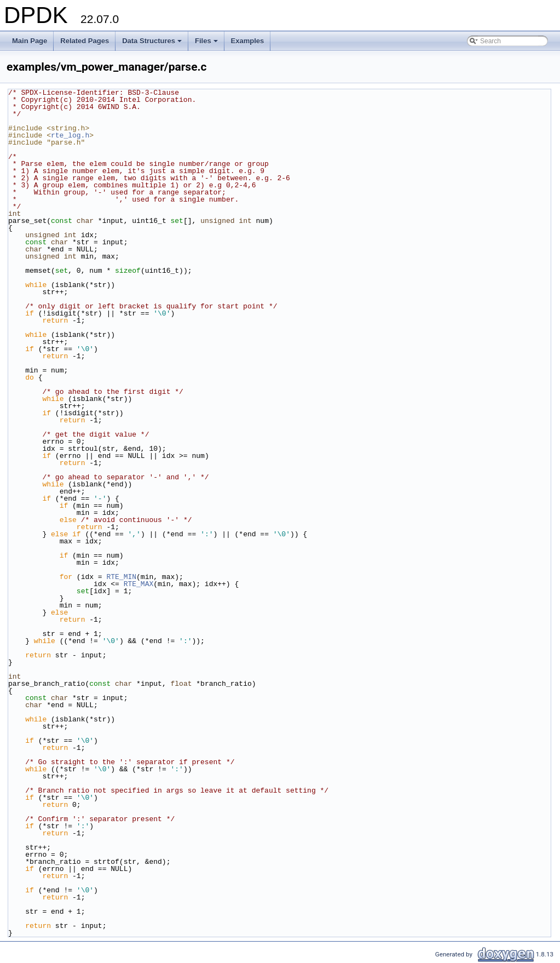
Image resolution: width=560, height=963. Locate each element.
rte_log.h (70, 135)
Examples (248, 41)
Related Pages (85, 41)
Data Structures (153, 44)
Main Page (30, 41)
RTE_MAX (139, 584)
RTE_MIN (121, 577)
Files (207, 44)
